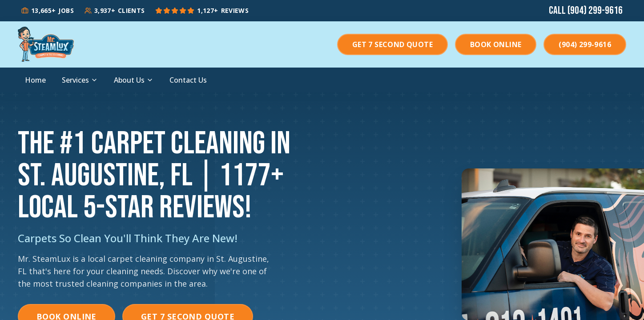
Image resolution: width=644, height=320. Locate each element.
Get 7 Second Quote (392, 44)
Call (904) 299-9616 (586, 10)
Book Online (496, 44)
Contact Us (188, 80)
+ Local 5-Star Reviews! (151, 192)
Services (80, 80)
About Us (134, 80)
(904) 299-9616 (585, 44)
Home (35, 80)
